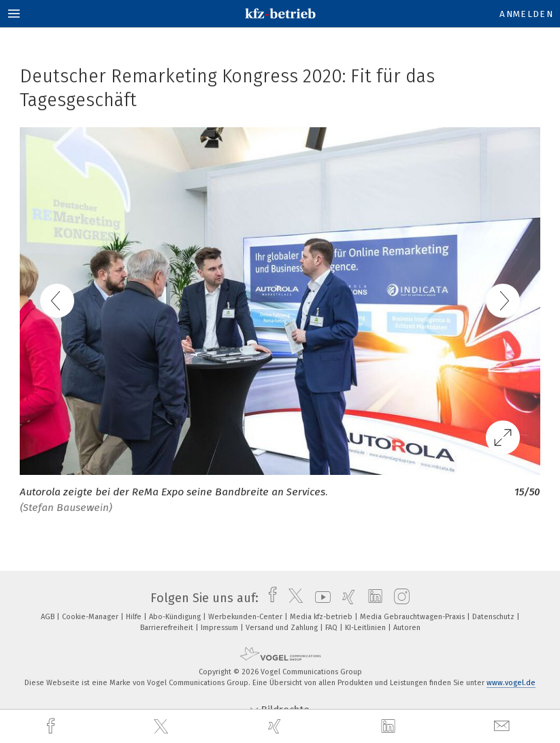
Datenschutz (494, 617)
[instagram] (398, 598)
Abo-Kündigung (176, 617)
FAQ (332, 628)
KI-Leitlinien (366, 628)
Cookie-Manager (91, 617)
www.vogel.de (511, 683)
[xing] (276, 726)
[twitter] (163, 727)
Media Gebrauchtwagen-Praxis (413, 617)
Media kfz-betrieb (322, 617)
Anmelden (526, 14)
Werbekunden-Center (246, 617)
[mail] (504, 726)
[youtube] (319, 598)
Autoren (407, 628)
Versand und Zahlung (283, 628)
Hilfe (135, 617)
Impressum (220, 628)
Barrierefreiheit (168, 628)
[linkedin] (390, 727)
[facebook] (52, 726)
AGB (49, 617)
